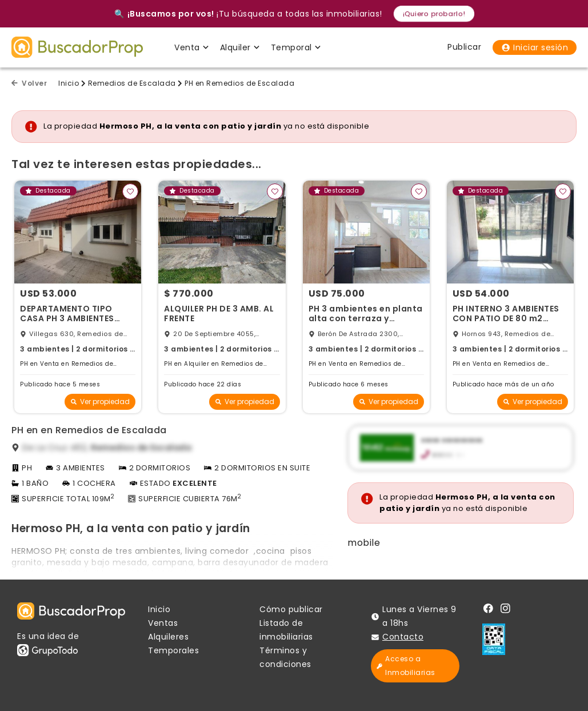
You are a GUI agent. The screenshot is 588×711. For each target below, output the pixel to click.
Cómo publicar (291, 609)
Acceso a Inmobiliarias (406, 666)
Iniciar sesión (535, 47)
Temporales (173, 650)
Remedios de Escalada (132, 83)
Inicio (69, 83)
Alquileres (168, 637)
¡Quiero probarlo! (433, 13)
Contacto (403, 637)
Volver (29, 83)
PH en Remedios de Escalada (239, 83)
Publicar (464, 47)
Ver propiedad (100, 402)
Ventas (163, 623)
